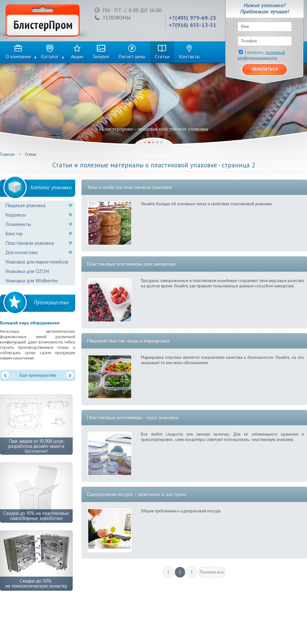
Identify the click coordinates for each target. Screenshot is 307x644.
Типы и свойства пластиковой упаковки (129, 187)
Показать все (212, 572)
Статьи (162, 56)
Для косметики (21, 252)
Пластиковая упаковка (30, 243)
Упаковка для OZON (27, 271)
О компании (18, 56)
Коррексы (16, 215)
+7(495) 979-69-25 (193, 18)
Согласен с (261, 55)
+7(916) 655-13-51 (193, 25)
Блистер (14, 233)
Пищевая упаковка (25, 205)
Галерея (101, 56)
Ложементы (18, 224)
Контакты (189, 56)
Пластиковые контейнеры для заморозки (131, 264)
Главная (7, 154)
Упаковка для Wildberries (32, 280)
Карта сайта (21, 69)
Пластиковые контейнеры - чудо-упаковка (133, 417)
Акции (77, 56)
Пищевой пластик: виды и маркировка (128, 341)
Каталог (50, 56)
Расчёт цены (132, 56)
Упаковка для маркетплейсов (37, 262)
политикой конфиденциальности (261, 55)
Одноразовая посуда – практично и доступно (136, 494)
